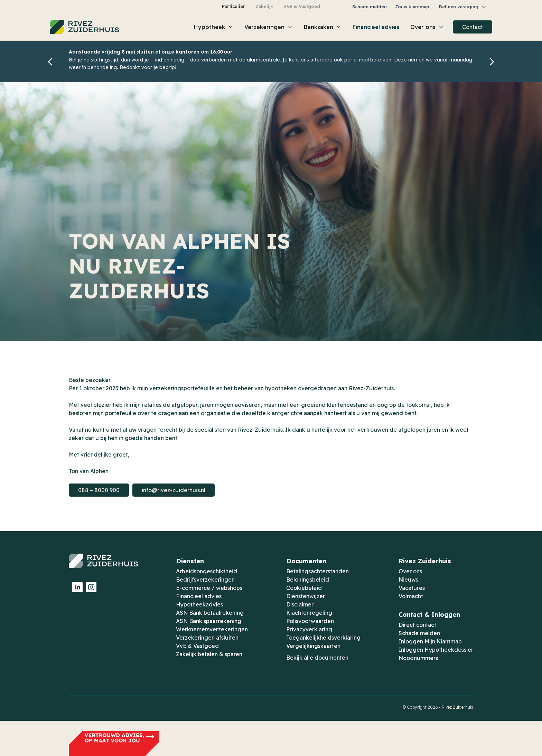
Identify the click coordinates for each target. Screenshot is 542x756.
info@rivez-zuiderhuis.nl (174, 490)
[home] (84, 27)
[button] (463, 7)
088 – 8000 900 (99, 490)
